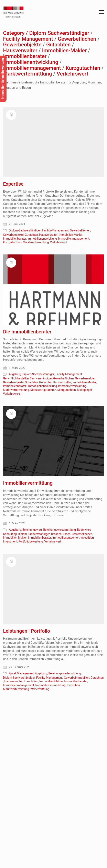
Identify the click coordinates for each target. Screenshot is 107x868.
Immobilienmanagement (32, 68)
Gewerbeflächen (77, 39)
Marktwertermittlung (28, 74)
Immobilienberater (25, 56)
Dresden (56, 534)
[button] (102, 12)
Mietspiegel (84, 390)
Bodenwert (84, 530)
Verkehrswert (72, 74)
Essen (67, 534)
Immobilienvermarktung (50, 685)
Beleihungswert (32, 530)
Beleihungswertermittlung (60, 530)
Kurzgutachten (83, 68)
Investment (10, 541)
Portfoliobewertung (31, 541)
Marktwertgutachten (43, 390)
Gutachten (58, 45)
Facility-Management (28, 39)
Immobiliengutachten (66, 538)
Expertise (13, 184)
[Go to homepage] (13, 12)
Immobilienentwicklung (31, 62)
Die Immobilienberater (27, 332)
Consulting (10, 534)
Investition (87, 538)
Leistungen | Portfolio (26, 631)
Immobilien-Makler (64, 51)
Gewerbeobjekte (22, 45)
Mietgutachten (66, 390)
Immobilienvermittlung (28, 483)
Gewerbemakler (85, 378)
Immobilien (31, 681)
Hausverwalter (20, 51)
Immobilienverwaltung (72, 386)
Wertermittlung (40, 689)
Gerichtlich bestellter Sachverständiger (28, 378)
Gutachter (45, 382)
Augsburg (15, 374)
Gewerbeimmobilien (77, 678)
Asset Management (21, 673)
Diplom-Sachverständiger (59, 33)
